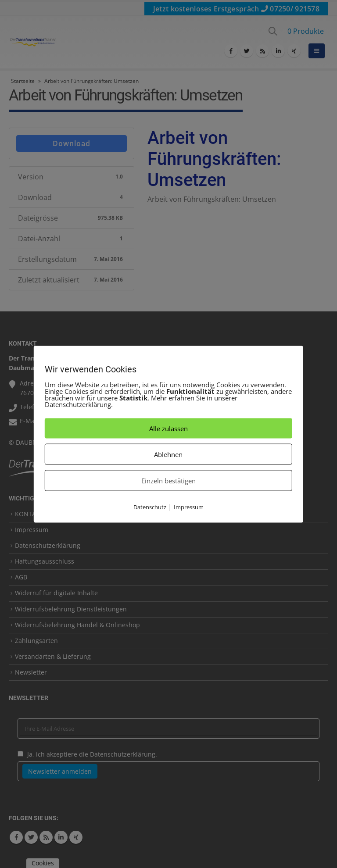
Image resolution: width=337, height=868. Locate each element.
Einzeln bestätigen (168, 480)
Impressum (189, 507)
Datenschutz (150, 507)
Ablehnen (168, 454)
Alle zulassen (168, 428)
